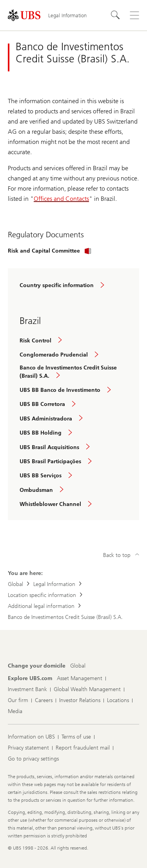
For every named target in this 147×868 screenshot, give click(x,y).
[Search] (116, 15)
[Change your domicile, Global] (78, 666)
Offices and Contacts (61, 199)
